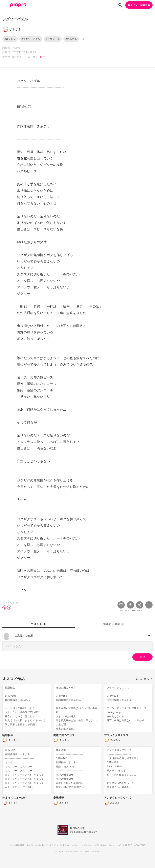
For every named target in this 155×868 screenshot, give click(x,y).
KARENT (128, 845)
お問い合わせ (101, 845)
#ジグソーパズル (31, 39)
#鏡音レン (10, 39)
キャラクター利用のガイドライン (42, 845)
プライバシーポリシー (81, 845)
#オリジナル (53, 39)
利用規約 (64, 845)
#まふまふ (71, 39)
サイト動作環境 (17, 845)
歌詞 (43, 57)
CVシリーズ (115, 845)
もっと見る (144, 679)
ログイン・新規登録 (139, 5)
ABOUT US (140, 845)
